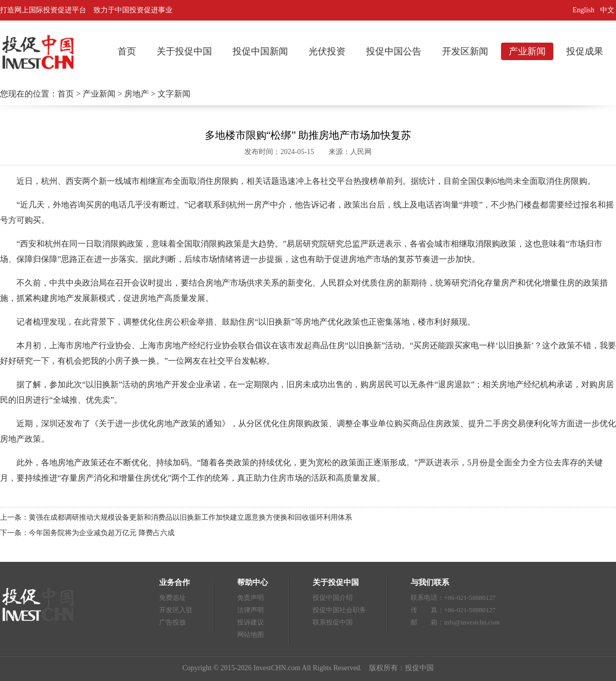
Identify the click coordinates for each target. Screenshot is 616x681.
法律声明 (251, 610)
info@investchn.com (472, 622)
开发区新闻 (465, 51)
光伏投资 (327, 51)
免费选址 (172, 598)
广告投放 (172, 622)
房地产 (137, 94)
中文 (608, 10)
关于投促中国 (184, 51)
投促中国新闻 (260, 51)
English (583, 10)
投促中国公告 (394, 51)
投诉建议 (251, 622)
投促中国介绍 (333, 598)
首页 (127, 51)
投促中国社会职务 (339, 610)
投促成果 (585, 51)
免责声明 (251, 598)
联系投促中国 (333, 622)
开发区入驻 (176, 610)
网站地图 (251, 635)
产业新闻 (527, 51)
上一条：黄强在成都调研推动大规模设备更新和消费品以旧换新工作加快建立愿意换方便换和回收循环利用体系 (176, 517)
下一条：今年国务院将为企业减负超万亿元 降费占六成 (87, 533)
